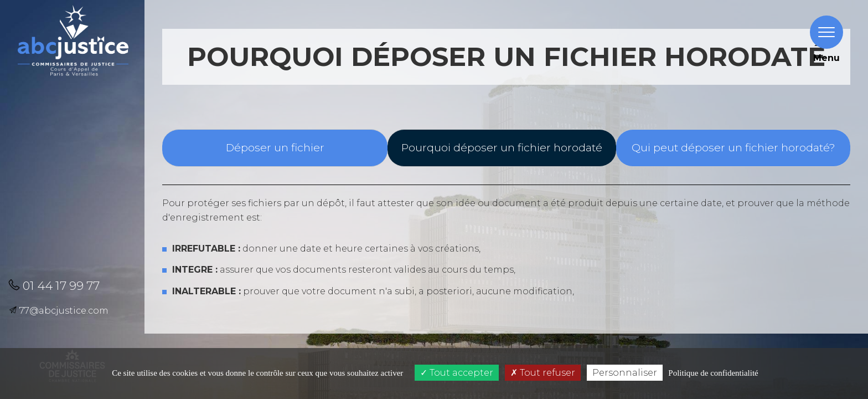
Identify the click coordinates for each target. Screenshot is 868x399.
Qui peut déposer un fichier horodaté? (733, 147)
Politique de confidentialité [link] (713, 373)
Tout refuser (543, 373)
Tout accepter (457, 373)
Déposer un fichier (275, 147)
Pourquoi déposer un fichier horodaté (502, 147)
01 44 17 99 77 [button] (54, 286)
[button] (71, 152)
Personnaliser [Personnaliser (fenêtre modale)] (625, 373)
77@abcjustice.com (58, 311)
